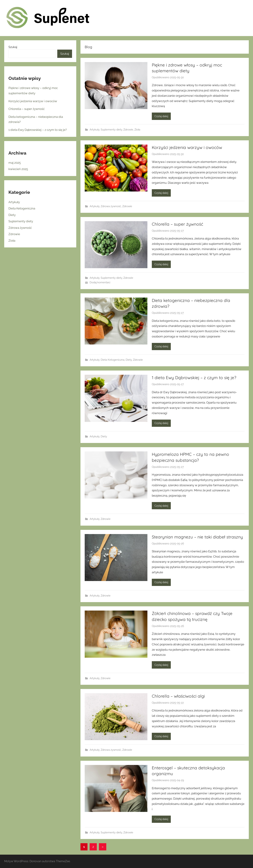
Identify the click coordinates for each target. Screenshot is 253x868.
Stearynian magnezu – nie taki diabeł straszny (197, 537)
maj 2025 (15, 163)
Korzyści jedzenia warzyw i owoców (187, 147)
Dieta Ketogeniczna (113, 360)
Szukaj (13, 47)
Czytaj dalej (161, 116)
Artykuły (95, 130)
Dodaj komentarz (100, 282)
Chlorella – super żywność (177, 224)
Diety (129, 360)
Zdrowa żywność (111, 206)
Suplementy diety (111, 130)
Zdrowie (128, 130)
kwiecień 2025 (18, 169)
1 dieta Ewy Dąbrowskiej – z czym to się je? (194, 378)
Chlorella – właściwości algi (178, 696)
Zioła (137, 130)
